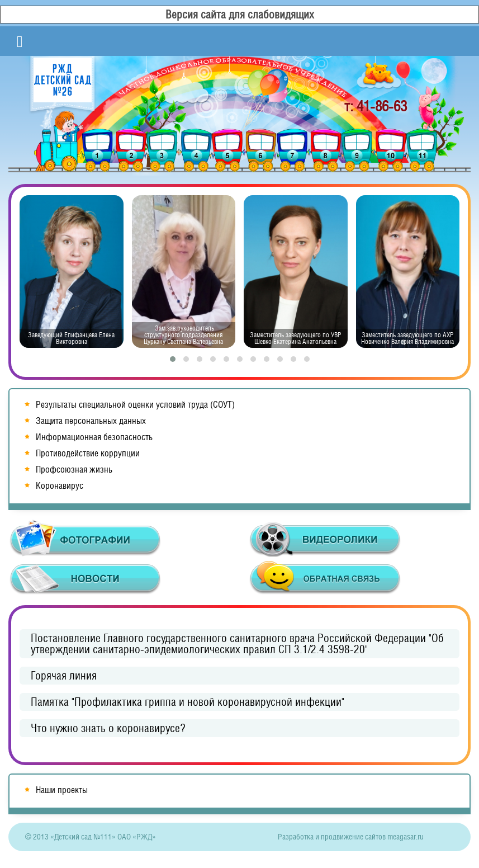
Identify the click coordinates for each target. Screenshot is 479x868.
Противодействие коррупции (88, 453)
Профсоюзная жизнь (74, 470)
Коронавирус (60, 486)
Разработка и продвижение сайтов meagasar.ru (351, 837)
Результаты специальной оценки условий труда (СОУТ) (135, 405)
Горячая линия (64, 676)
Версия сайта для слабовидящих (240, 15)
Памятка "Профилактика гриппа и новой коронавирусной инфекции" (188, 702)
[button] (173, 359)
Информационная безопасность (94, 437)
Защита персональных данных (91, 421)
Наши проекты (62, 790)
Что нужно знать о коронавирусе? (108, 728)
